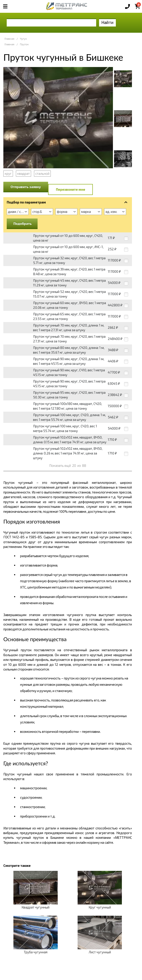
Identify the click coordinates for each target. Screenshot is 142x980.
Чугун (23, 39)
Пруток (24, 44)
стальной (42, 173)
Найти (107, 22)
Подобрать (23, 223)
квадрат (23, 173)
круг (8, 173)
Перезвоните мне (71, 189)
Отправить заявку (26, 187)
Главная (9, 39)
